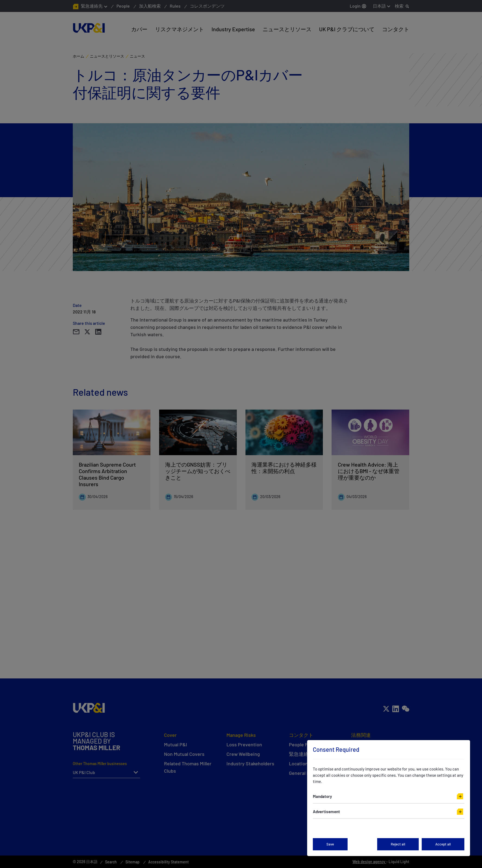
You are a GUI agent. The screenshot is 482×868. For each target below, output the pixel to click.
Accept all (443, 844)
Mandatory (322, 796)
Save (330, 844)
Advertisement (326, 812)
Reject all (398, 844)
